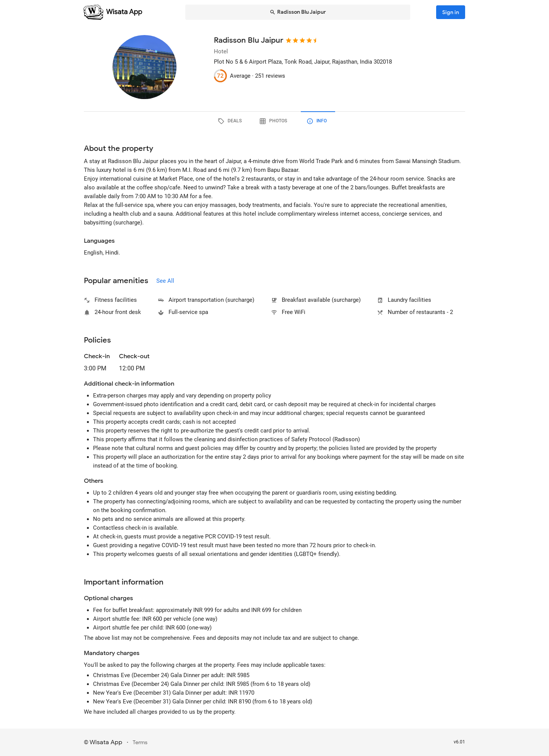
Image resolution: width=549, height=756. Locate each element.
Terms (140, 742)
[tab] (231, 121)
